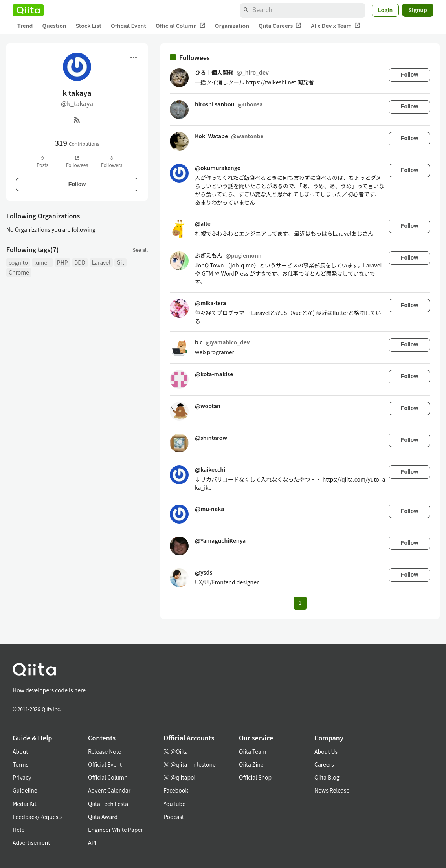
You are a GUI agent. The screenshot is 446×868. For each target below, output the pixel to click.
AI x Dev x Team (336, 26)
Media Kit (25, 804)
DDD (80, 262)
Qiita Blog (327, 777)
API (92, 842)
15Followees (77, 161)
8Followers (112, 161)
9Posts (42, 161)
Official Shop (255, 777)
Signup (418, 10)
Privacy (22, 777)
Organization (232, 26)
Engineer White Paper (116, 830)
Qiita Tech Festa (108, 804)
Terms (20, 764)
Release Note (105, 751)
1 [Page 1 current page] (300, 603)
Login (385, 10)
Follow (77, 184)
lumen (42, 262)
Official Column (181, 26)
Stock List (89, 26)
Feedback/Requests (38, 817)
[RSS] (77, 120)
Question (54, 26)
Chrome (19, 272)
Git (120, 262)
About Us (326, 751)
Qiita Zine (251, 764)
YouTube (174, 804)
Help (19, 830)
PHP (62, 262)
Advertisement (31, 842)
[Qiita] (28, 10)
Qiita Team (253, 751)
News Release (332, 790)
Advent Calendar (109, 790)
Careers (324, 764)
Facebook (176, 790)
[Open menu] (134, 57)
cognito (18, 262)
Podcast (174, 817)
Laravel (101, 262)
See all (140, 250)
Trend (25, 26)
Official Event (128, 26)
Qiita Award (103, 817)
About (20, 751)
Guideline (25, 790)
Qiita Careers (280, 26)
